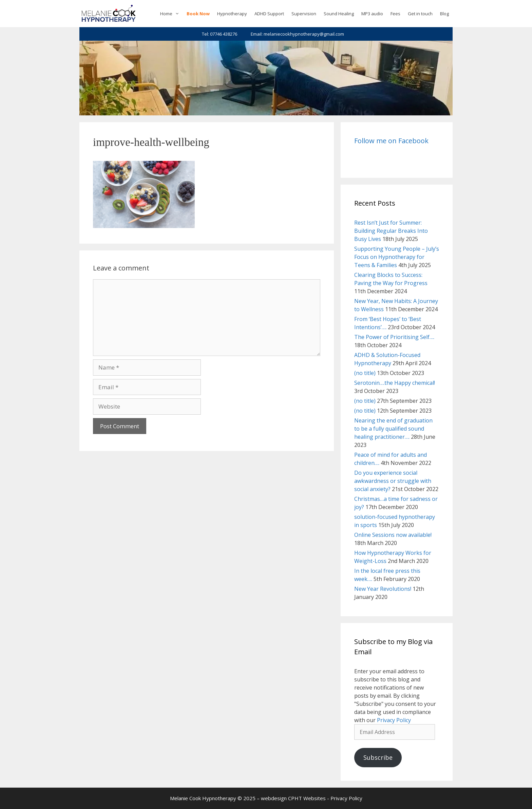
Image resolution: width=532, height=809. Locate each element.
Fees (395, 14)
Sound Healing (339, 14)
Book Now (198, 14)
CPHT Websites (307, 798)
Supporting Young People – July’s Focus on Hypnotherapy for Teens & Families (397, 257)
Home (172, 14)
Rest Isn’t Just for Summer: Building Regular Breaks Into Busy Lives (391, 231)
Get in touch (420, 14)
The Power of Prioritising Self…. (394, 337)
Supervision (304, 14)
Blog (444, 14)
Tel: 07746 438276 (220, 34)
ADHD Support (269, 14)
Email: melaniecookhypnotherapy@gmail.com (297, 34)
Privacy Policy (394, 720)
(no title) (365, 373)
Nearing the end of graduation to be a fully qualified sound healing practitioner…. (393, 429)
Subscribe (378, 757)
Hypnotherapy (232, 14)
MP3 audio (372, 14)
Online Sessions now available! (393, 535)
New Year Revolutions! (383, 589)
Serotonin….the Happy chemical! (395, 383)
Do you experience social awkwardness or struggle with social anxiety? (393, 481)
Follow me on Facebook (391, 141)
